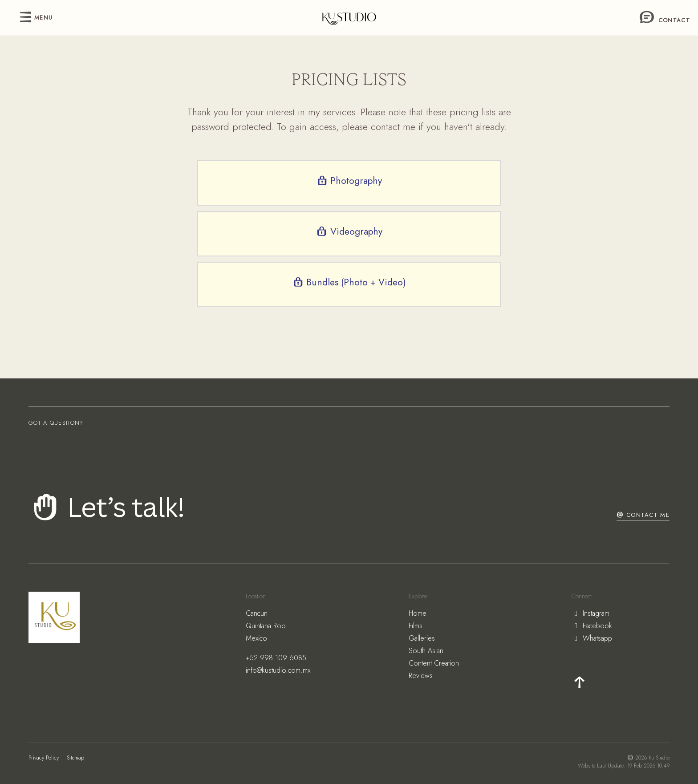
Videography (349, 232)
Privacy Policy (44, 758)
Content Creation (434, 663)
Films (416, 626)
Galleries (422, 638)
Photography (349, 181)
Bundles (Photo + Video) (349, 282)
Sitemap (75, 758)
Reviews (421, 676)
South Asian (426, 651)
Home (418, 613)
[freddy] (349, 18)
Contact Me (643, 515)
